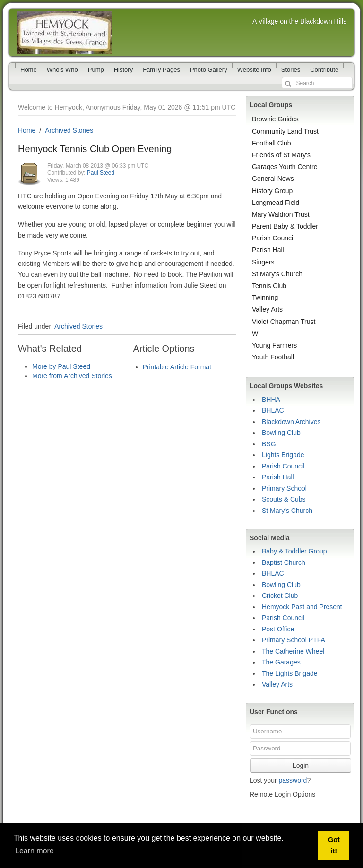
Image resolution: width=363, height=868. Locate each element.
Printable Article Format (177, 367)
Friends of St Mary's (281, 155)
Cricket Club (280, 596)
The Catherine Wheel (293, 651)
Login (301, 766)
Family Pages (161, 70)
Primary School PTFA (294, 640)
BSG (269, 444)
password (293, 780)
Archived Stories (69, 130)
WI (256, 333)
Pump (96, 70)
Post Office (278, 629)
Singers (263, 262)
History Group (272, 191)
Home (29, 70)
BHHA (271, 400)
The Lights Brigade (290, 673)
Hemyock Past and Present (302, 607)
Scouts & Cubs (284, 499)
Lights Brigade (283, 455)
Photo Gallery (209, 70)
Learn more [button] (35, 851)
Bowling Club (281, 433)
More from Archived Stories (72, 376)
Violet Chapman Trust (284, 322)
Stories (291, 70)
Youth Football (273, 357)
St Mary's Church (277, 274)
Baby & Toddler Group (294, 551)
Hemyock (65, 33)
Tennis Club (269, 286)
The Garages (281, 662)
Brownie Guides (275, 119)
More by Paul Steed (61, 366)
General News (273, 179)
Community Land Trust (285, 131)
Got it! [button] (334, 845)
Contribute (324, 70)
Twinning (265, 298)
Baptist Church (284, 562)
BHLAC (273, 410)
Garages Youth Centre (285, 167)
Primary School (284, 488)
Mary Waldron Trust (281, 214)
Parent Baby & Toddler (285, 226)
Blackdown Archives (291, 422)
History (123, 70)
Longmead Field (276, 203)
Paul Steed (101, 173)
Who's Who (62, 70)
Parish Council (273, 238)
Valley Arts (267, 309)
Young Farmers (274, 345)
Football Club (272, 143)
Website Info (254, 70)
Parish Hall (268, 250)
